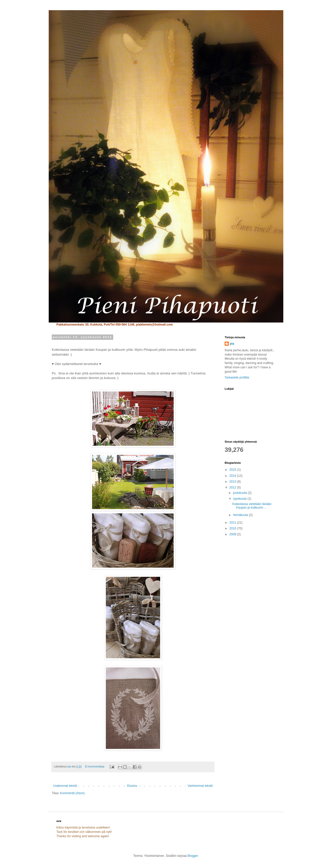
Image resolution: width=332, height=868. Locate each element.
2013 (233, 482)
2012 (233, 487)
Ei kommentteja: (95, 766)
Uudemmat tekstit (65, 786)
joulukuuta (240, 493)
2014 (233, 476)
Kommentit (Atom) (72, 793)
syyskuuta (240, 499)
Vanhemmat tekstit (200, 786)
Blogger (193, 856)
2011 (233, 523)
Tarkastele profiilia (237, 377)
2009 (233, 534)
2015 (233, 470)
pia (232, 344)
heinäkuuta (241, 515)
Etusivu (132, 786)
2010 (233, 528)
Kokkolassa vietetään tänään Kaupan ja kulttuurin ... (252, 506)
